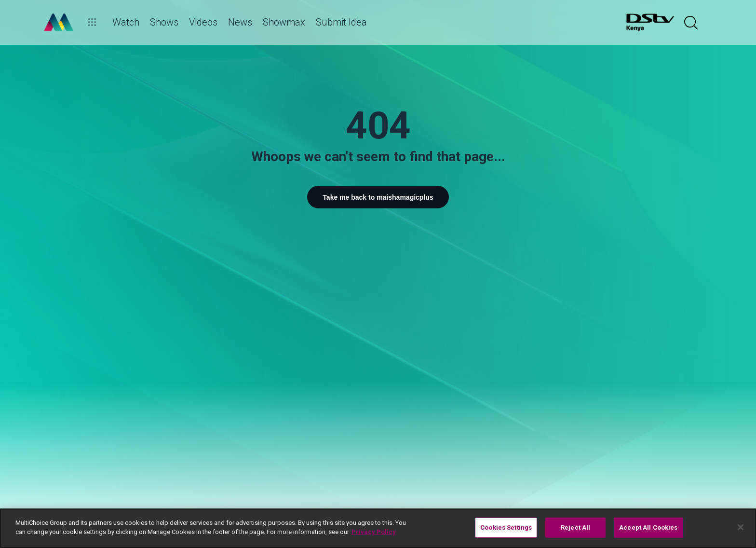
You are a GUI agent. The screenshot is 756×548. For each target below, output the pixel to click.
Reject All (575, 527)
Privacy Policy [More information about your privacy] (374, 532)
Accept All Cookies (648, 527)
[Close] (741, 527)
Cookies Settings (506, 527)
